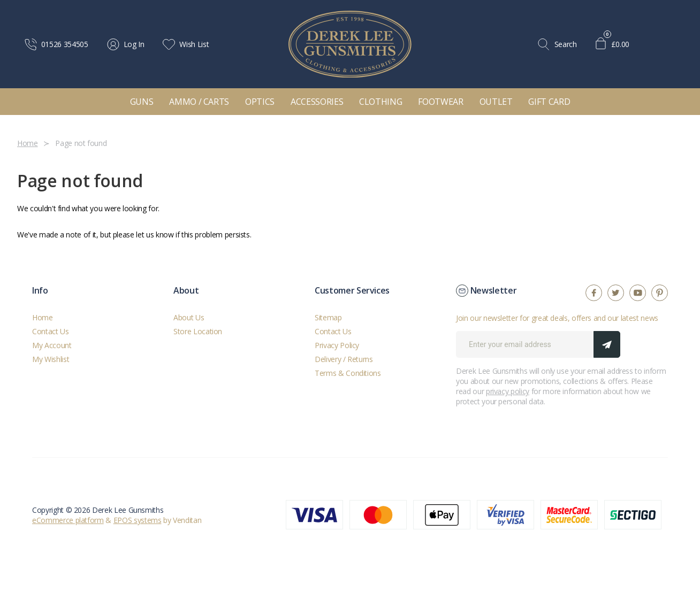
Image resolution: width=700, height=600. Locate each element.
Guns (142, 102)
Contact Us (51, 331)
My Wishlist (51, 359)
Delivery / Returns (344, 359)
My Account (52, 345)
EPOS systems (138, 520)
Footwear (440, 102)
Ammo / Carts (199, 102)
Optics (260, 102)
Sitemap (328, 317)
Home (43, 317)
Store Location (198, 331)
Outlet (496, 102)
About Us (189, 317)
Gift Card (549, 102)
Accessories (317, 102)
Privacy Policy (337, 345)
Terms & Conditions (348, 373)
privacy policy (508, 391)
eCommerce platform (68, 520)
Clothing (381, 102)
